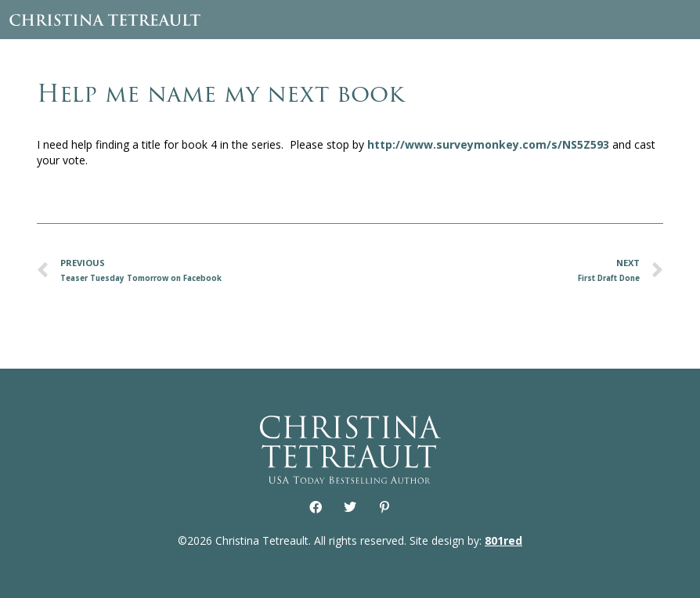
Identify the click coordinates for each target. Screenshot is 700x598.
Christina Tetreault (105, 20)
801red (503, 540)
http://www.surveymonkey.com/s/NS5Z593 (488, 144)
